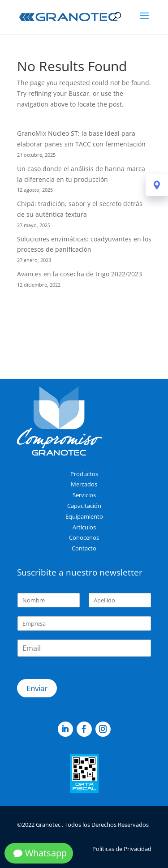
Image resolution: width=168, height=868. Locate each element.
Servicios (84, 495)
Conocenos (84, 537)
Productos (84, 474)
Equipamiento (84, 516)
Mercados (84, 484)
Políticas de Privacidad (122, 849)
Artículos (84, 527)
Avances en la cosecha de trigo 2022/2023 (80, 274)
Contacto (84, 548)
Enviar (37, 688)
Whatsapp (46, 853)
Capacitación (84, 506)
